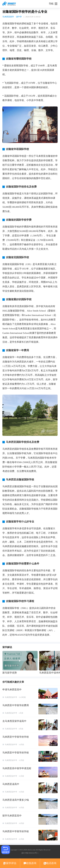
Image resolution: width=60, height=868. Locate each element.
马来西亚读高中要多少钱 (16, 800)
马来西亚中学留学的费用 (16, 705)
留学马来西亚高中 (12, 816)
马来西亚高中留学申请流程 (17, 768)
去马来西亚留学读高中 (14, 721)
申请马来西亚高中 (12, 690)
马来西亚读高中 (11, 784)
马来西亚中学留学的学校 (16, 737)
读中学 (19, 17)
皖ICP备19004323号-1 (30, 853)
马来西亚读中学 (11, 697)
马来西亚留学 (8, 17)
